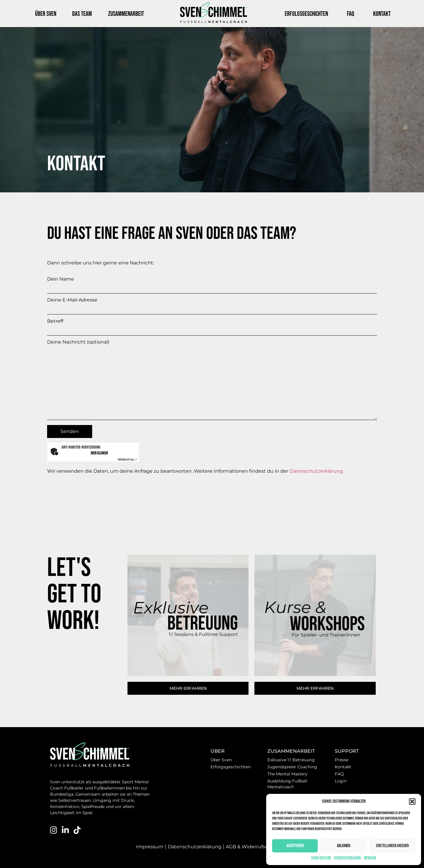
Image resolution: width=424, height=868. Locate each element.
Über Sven (46, 14)
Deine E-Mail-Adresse (212, 304)
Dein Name (212, 283)
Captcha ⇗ (127, 460)
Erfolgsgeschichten (306, 14)
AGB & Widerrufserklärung (257, 847)
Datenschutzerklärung (347, 858)
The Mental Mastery (288, 774)
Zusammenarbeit (127, 14)
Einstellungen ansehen (392, 846)
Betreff (212, 325)
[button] (412, 802)
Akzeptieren (295, 846)
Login (341, 781)
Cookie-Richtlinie (321, 858)
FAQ (351, 14)
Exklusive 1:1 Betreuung (291, 760)
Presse (342, 760)
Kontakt (382, 14)
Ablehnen (343, 846)
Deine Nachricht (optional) (212, 380)
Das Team (82, 14)
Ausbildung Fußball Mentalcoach (287, 784)
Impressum (370, 858)
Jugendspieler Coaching (292, 767)
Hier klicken (99, 453)
